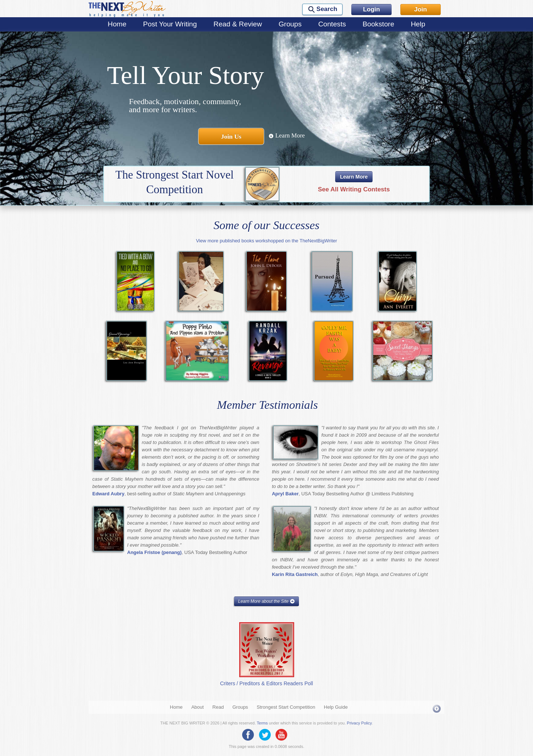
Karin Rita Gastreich (295, 574)
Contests (332, 24)
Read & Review (238, 24)
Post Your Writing (170, 24)
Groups (290, 24)
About (197, 707)
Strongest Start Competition (286, 707)
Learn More (287, 135)
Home (117, 24)
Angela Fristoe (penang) (154, 552)
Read (218, 707)
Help (418, 24)
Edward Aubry (108, 494)
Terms (262, 723)
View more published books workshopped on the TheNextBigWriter (266, 241)
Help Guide (336, 707)
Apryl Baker (285, 494)
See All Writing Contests (354, 189)
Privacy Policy (359, 723)
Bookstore (378, 24)
